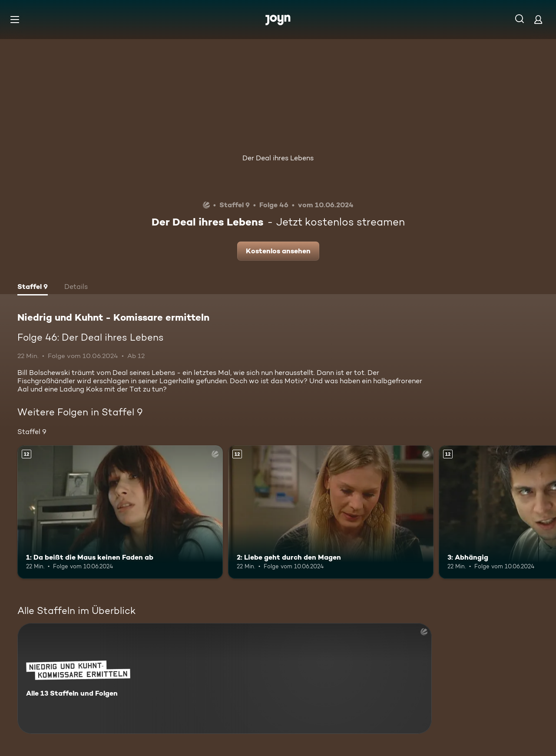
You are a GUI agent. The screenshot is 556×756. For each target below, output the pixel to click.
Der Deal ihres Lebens (278, 158)
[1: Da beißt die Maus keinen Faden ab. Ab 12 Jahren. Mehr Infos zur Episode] (120, 512)
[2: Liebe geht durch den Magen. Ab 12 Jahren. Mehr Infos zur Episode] (331, 512)
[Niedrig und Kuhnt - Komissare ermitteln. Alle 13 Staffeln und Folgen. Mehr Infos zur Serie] (225, 678)
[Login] (538, 19)
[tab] (33, 288)
